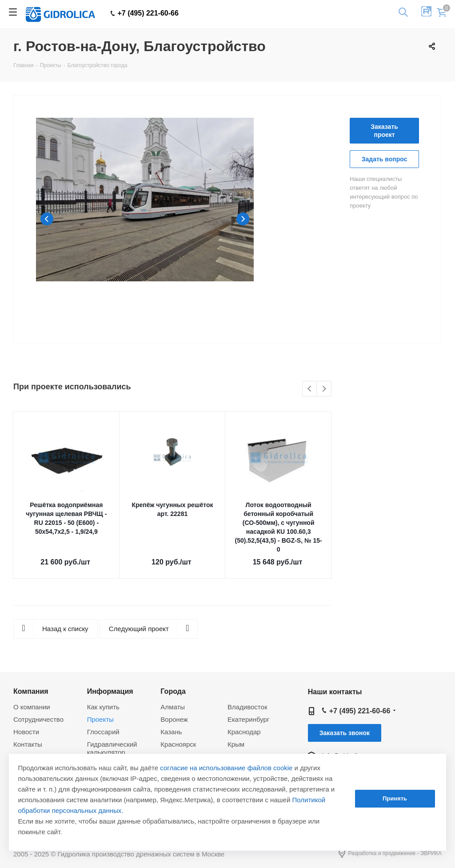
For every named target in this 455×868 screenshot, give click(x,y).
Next (243, 219)
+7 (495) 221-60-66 (145, 13)
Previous (47, 219)
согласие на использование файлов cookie (226, 768)
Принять (395, 798)
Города (173, 691)
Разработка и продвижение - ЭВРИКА (390, 854)
